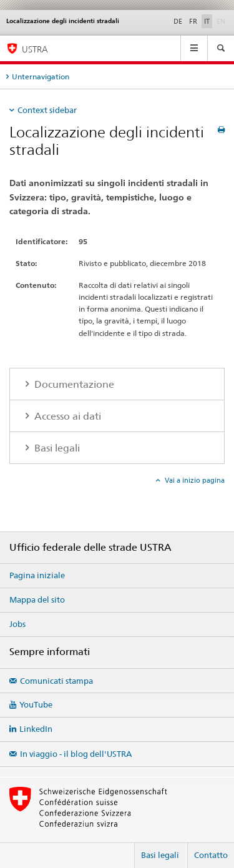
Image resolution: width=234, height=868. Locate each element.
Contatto (211, 855)
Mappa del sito (37, 599)
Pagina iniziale (37, 575)
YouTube (36, 704)
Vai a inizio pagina (194, 480)
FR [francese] (193, 21)
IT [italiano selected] (207, 21)
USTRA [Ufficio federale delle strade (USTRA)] (35, 49)
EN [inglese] (222, 21)
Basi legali (160, 855)
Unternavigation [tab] (41, 76)
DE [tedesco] (178, 21)
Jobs (17, 624)
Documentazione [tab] (73, 384)
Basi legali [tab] (56, 448)
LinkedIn (36, 729)
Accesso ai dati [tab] (66, 416)
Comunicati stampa (56, 681)
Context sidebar (47, 110)
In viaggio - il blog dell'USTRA (76, 754)
